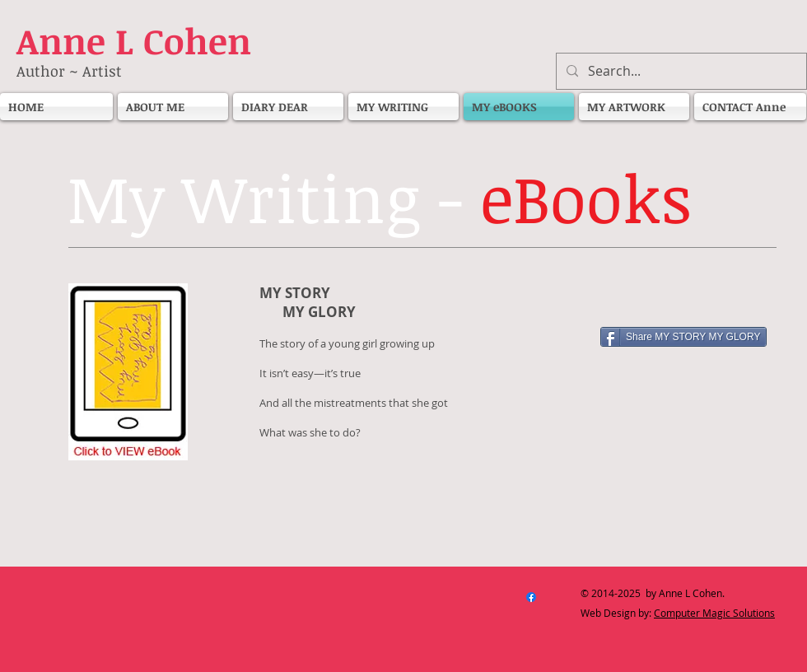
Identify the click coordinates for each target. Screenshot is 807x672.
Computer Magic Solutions (714, 613)
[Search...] (680, 71)
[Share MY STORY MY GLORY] (683, 337)
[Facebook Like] (704, 298)
